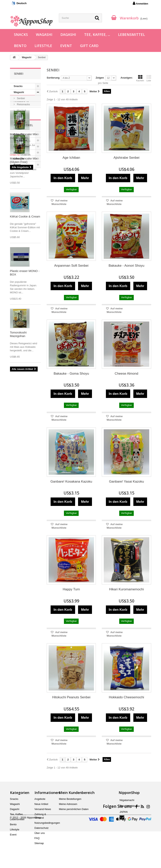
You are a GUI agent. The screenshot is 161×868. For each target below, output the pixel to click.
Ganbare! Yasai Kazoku (126, 482)
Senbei (21, 98)
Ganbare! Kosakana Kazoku (71, 482)
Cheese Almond (126, 374)
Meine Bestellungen (70, 799)
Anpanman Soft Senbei (71, 266)
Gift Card (89, 46)
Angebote (21, 180)
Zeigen (100, 78)
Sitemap (39, 843)
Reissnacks (23, 104)
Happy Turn (71, 589)
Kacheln (140, 78)
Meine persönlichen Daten (74, 809)
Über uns (40, 833)
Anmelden (141, 3)
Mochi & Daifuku (20, 113)
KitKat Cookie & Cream (25, 351)
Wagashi (44, 34)
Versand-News (43, 809)
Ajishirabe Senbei (126, 158)
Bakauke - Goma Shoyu (71, 374)
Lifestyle (43, 46)
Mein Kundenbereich (77, 793)
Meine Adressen (68, 804)
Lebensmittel (131, 34)
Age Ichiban (71, 158)
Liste (149, 78)
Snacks (21, 34)
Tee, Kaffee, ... (97, 34)
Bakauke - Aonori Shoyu (126, 266)
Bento (20, 46)
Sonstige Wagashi (20, 125)
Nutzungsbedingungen (47, 823)
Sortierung (53, 78)
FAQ (37, 838)
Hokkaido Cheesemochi (126, 697)
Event (66, 46)
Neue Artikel (23, 260)
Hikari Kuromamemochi (127, 589)
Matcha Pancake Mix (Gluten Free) (24, 215)
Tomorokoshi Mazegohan (18, 469)
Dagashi (68, 34)
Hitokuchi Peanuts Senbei (71, 697)
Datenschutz (42, 828)
